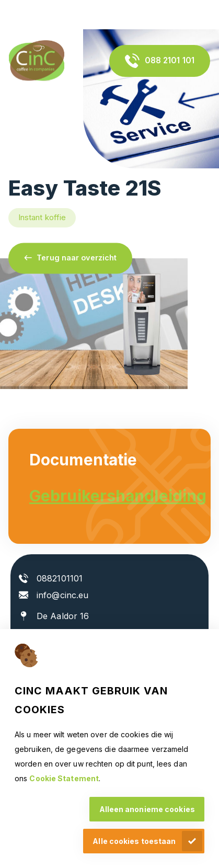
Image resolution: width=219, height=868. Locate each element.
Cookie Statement (64, 778)
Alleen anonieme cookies (147, 809)
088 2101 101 (170, 60)
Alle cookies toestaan (134, 841)
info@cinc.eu (62, 595)
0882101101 (60, 578)
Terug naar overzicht (77, 258)
